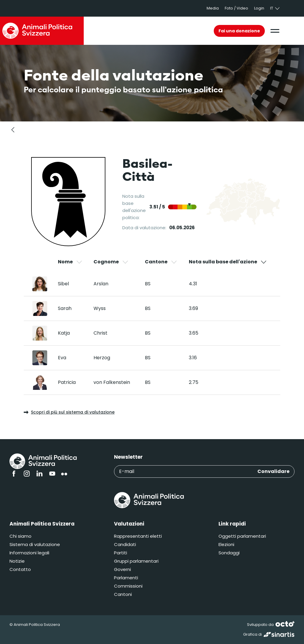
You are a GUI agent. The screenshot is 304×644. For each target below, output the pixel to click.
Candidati (125, 544)
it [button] (275, 8)
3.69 (193, 308)
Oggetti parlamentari (242, 536)
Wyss (100, 308)
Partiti (121, 553)
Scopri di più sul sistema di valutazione (69, 412)
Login (259, 8)
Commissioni (128, 586)
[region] (152, 326)
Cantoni (123, 594)
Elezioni (226, 544)
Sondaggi (229, 553)
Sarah (65, 308)
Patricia (67, 382)
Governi (122, 569)
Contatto (20, 569)
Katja (64, 333)
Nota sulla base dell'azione (228, 262)
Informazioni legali (29, 553)
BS (148, 284)
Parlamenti (126, 578)
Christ (100, 333)
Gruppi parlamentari (136, 561)
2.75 (194, 382)
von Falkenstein (112, 382)
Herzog (102, 358)
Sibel (63, 284)
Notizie (17, 561)
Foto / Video (236, 8)
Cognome (111, 262)
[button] (275, 31)
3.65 (194, 333)
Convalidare (273, 471)
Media (213, 8)
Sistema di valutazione (35, 544)
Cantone (161, 262)
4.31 (193, 284)
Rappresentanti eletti (138, 536)
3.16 (193, 358)
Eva (62, 358)
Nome (70, 262)
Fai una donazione (239, 31)
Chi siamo (20, 536)
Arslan (101, 284)
